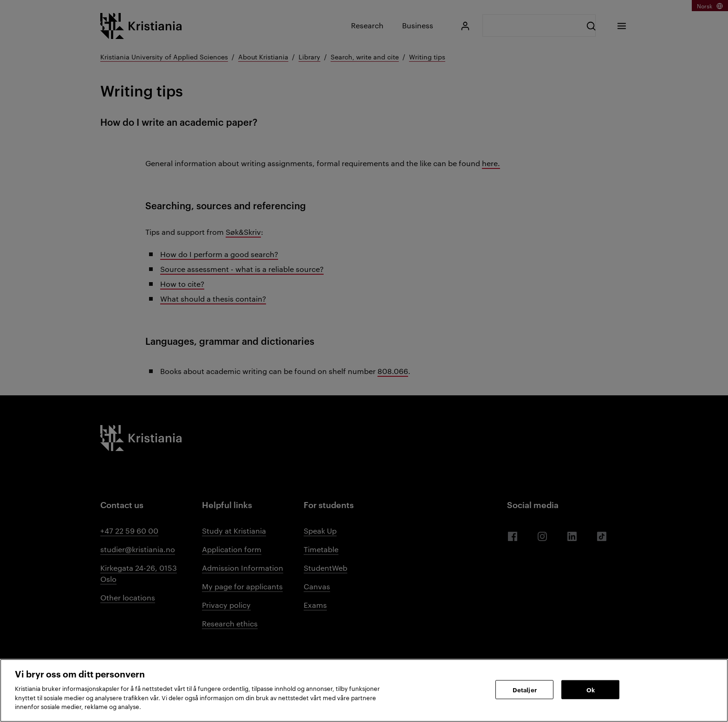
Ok (591, 689)
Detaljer (525, 689)
